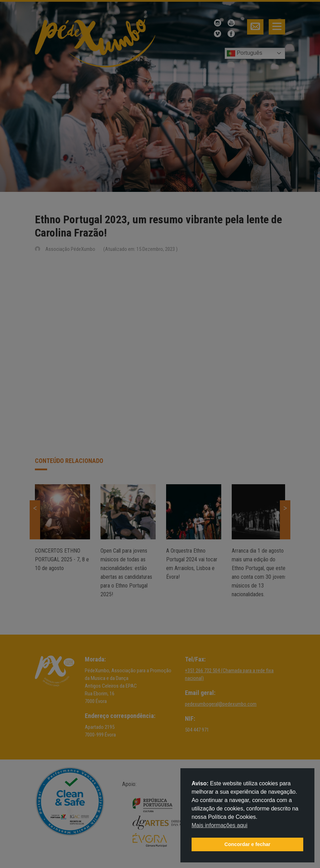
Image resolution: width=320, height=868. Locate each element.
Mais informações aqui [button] (219, 825)
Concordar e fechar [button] (247, 844)
